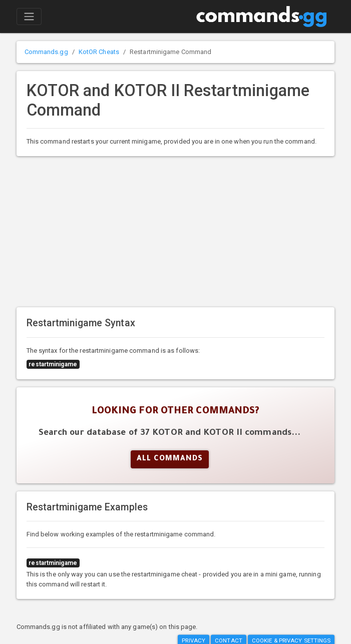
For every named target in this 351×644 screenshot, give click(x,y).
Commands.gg (46, 52)
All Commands (170, 459)
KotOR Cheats (99, 52)
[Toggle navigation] (29, 17)
